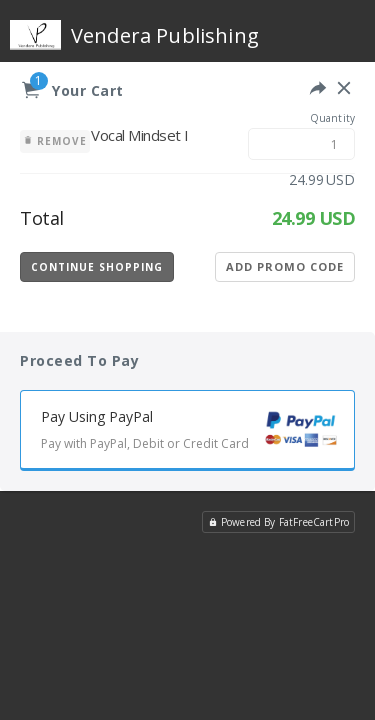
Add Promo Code (285, 266)
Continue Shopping (97, 267)
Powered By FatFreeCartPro (278, 522)
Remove (55, 141)
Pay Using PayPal (197, 432)
